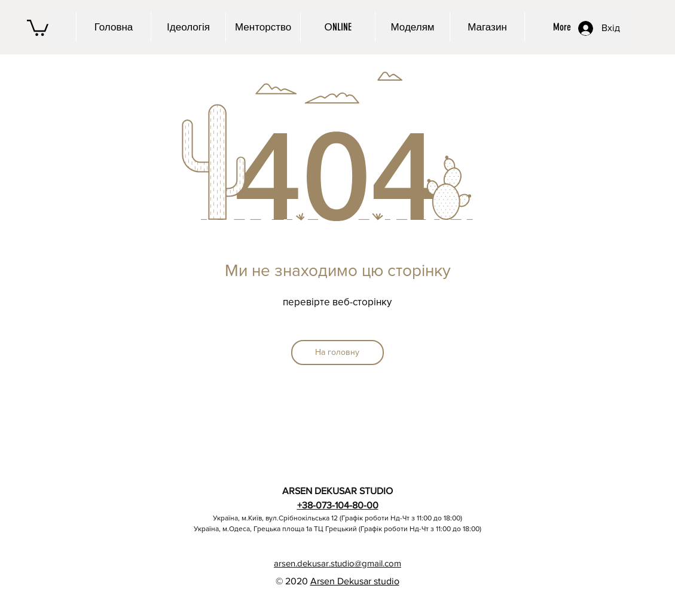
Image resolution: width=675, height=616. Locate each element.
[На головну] (337, 353)
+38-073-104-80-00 (338, 505)
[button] (38, 27)
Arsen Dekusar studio (355, 581)
